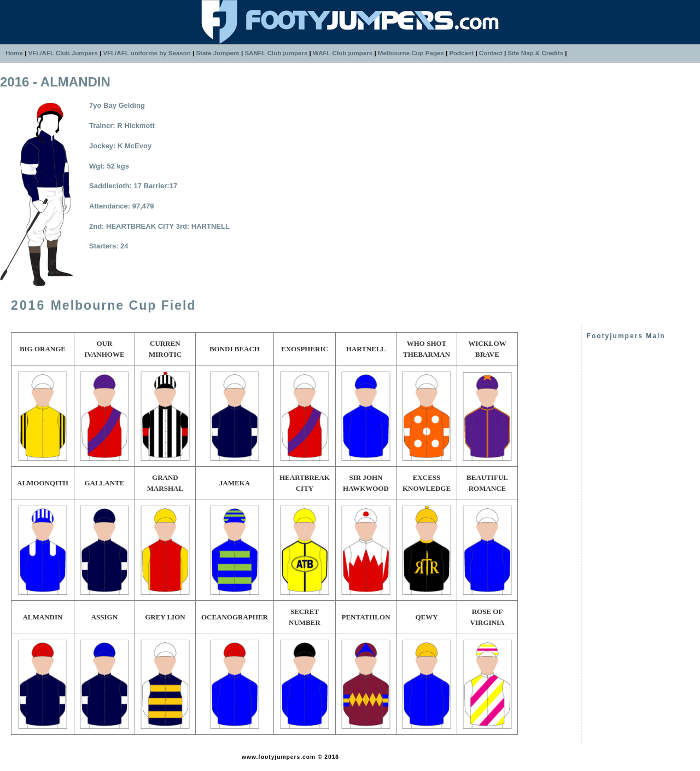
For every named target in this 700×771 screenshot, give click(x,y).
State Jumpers (217, 53)
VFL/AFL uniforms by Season (147, 53)
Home (14, 53)
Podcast (461, 53)
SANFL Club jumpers (276, 53)
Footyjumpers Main (626, 336)
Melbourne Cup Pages (411, 53)
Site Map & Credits (535, 53)
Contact (491, 53)
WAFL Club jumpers (343, 53)
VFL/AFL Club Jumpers (63, 53)
